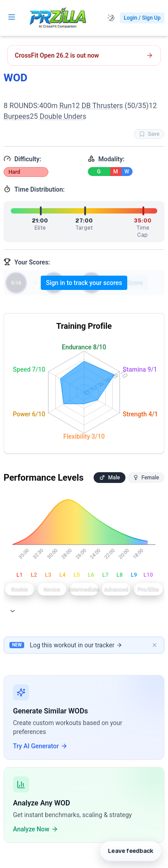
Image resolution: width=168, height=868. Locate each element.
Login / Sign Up (142, 18)
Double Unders (63, 116)
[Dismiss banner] (155, 645)
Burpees (17, 116)
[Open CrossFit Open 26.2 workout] (84, 55)
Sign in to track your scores (84, 283)
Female (146, 478)
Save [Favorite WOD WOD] (149, 134)
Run (65, 106)
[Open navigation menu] (12, 17)
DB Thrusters (102, 106)
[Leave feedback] (130, 848)
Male (109, 478)
